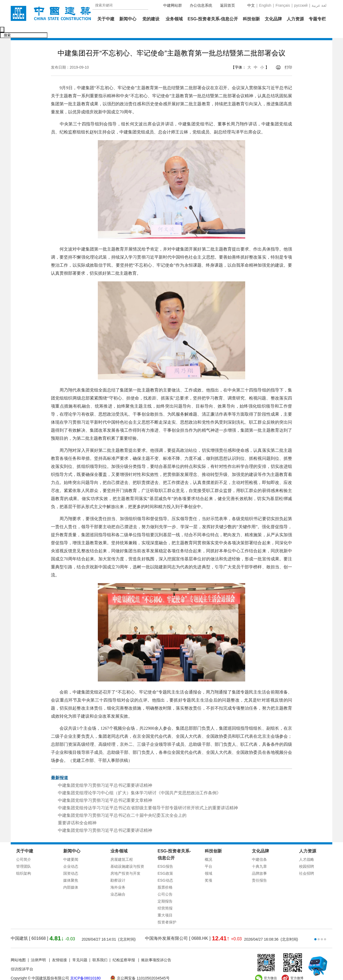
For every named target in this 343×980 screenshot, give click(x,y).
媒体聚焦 (71, 869)
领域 (208, 862)
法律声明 (39, 949)
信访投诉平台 (22, 958)
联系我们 (100, 949)
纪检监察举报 (124, 949)
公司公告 (165, 883)
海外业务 (118, 876)
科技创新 (251, 19)
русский (301, 5)
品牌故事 (259, 862)
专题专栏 (317, 19)
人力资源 (295, 19)
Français (283, 5)
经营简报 (165, 897)
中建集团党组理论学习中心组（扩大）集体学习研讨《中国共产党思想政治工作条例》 (139, 782)
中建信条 (259, 848)
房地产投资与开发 (125, 862)
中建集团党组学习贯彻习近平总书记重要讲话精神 (105, 774)
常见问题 (80, 949)
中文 (251, 5)
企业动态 (71, 855)
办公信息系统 (201, 5)
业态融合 (118, 883)
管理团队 (24, 855)
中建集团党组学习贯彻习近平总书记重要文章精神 (105, 789)
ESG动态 (165, 869)
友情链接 (59, 949)
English (265, 5)
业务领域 (174, 19)
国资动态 (71, 862)
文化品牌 (273, 19)
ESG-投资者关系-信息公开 (213, 19)
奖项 (208, 869)
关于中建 (106, 19)
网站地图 (18, 949)
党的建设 (151, 19)
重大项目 (165, 904)
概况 (208, 848)
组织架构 (24, 862)
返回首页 (228, 5)
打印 (288, 56)
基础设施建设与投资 (127, 855)
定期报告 (165, 890)
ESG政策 (165, 862)
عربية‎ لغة (319, 5)
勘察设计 (118, 869)
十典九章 (259, 855)
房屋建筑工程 (122, 848)
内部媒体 (71, 876)
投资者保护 (167, 911)
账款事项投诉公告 (156, 949)
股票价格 (165, 876)
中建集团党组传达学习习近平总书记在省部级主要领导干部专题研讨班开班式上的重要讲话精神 (148, 797)
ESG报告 (165, 855)
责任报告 (259, 869)
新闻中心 (128, 19)
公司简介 (24, 848)
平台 (208, 855)
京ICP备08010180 (85, 967)
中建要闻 (71, 848)
